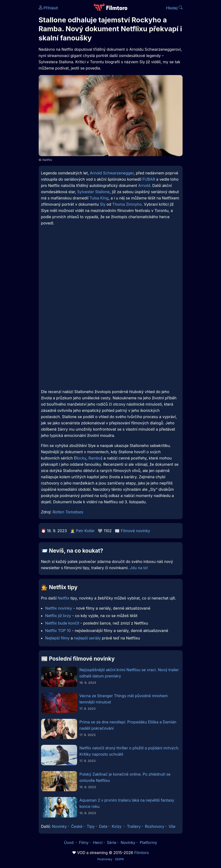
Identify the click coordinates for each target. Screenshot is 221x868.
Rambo (95, 458)
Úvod (69, 842)
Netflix (64, 598)
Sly (103, 204)
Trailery (134, 826)
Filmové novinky (135, 531)
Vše (172, 826)
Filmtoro (142, 853)
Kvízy (117, 826)
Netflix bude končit (62, 623)
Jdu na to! (139, 568)
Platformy (148, 842)
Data (103, 826)
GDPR (119, 859)
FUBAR (149, 179)
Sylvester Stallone (93, 192)
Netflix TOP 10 (58, 631)
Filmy (84, 842)
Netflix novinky (59, 608)
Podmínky (105, 859)
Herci (98, 842)
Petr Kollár (85, 531)
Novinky (59, 826)
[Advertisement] (111, 271)
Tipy (91, 826)
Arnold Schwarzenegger (112, 173)
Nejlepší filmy (57, 638)
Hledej (174, 8)
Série (112, 842)
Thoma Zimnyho (127, 204)
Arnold (144, 185)
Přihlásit (48, 8)
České (77, 826)
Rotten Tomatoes (68, 512)
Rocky (81, 458)
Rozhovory (155, 826)
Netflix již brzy (58, 616)
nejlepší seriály (87, 638)
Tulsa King (99, 198)
